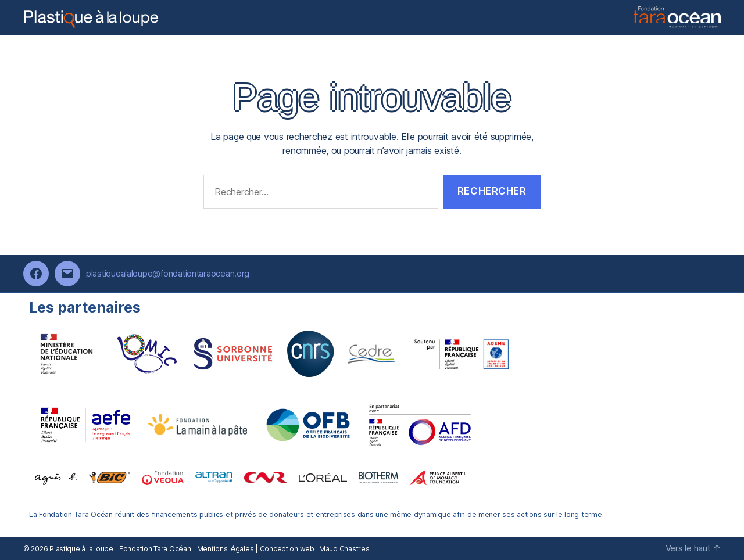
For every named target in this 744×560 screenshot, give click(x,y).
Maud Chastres (344, 549)
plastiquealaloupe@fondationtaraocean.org (168, 273)
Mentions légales (226, 549)
